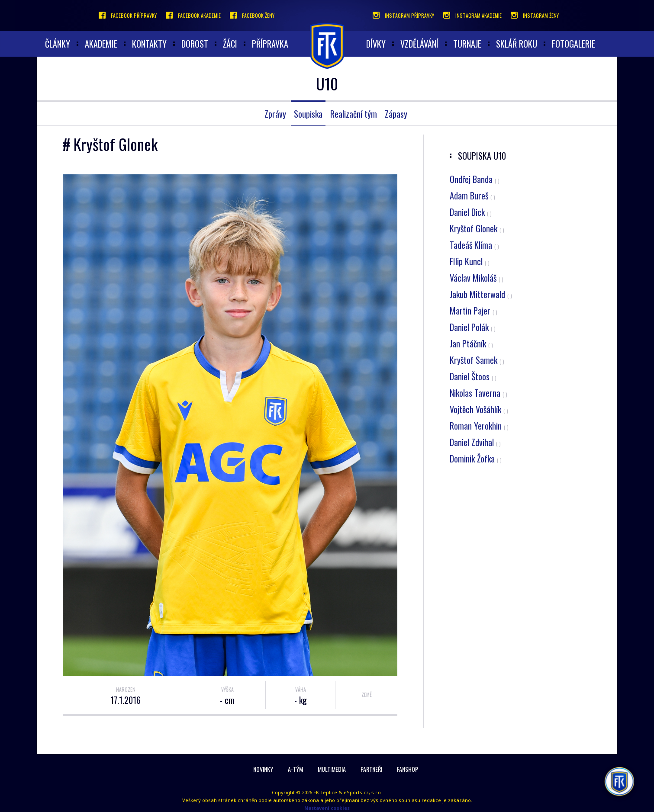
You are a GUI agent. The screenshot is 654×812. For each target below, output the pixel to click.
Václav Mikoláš (477, 278)
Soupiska (308, 114)
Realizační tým (354, 114)
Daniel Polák (473, 327)
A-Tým (295, 769)
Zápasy (396, 114)
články (58, 44)
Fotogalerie (573, 44)
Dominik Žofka (476, 459)
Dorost (195, 44)
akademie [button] (101, 44)
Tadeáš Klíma (474, 245)
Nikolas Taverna (478, 393)
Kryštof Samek (477, 360)
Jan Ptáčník (471, 343)
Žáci (230, 44)
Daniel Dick (471, 212)
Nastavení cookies (327, 808)
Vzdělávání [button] (419, 44)
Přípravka (270, 44)
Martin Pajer (474, 311)
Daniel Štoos (473, 376)
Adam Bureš (472, 196)
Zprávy (275, 114)
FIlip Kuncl (470, 261)
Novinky (263, 769)
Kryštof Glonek (477, 228)
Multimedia (332, 769)
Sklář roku (517, 44)
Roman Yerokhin (479, 426)
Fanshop (408, 769)
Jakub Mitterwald (481, 294)
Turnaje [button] (467, 44)
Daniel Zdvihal (475, 442)
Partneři (371, 769)
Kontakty (149, 44)
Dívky (376, 44)
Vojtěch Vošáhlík (479, 409)
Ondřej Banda (475, 179)
